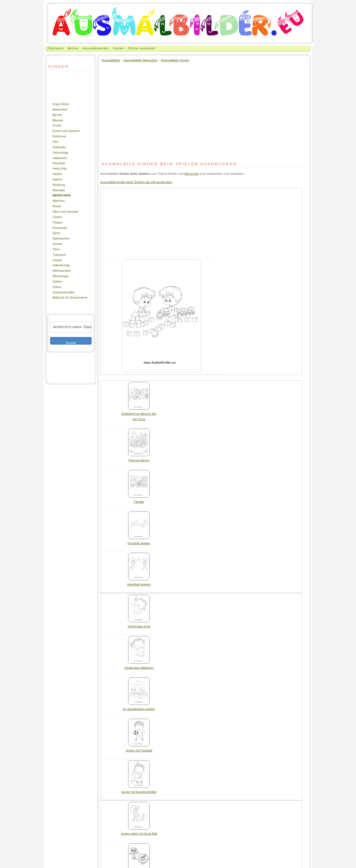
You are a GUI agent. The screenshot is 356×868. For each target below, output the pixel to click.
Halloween (60, 158)
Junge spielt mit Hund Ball (139, 832)
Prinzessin (60, 228)
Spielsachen (61, 238)
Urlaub (57, 260)
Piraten (58, 222)
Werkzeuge (61, 276)
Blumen (58, 120)
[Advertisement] (63, 86)
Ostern (57, 217)
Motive (73, 48)
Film (56, 142)
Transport (59, 255)
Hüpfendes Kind (139, 624)
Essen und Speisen (66, 131)
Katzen (57, 179)
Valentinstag (61, 265)
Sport (56, 233)
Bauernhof (60, 109)
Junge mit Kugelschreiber (139, 790)
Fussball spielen (139, 541)
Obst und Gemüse (65, 211)
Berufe (57, 115)
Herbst (57, 174)
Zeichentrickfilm (64, 292)
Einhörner (59, 136)
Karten (118, 48)
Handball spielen (139, 582)
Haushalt (59, 163)
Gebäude (59, 147)
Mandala (59, 190)
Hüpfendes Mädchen (139, 666)
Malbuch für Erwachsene (70, 297)
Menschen (62, 195)
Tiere (56, 249)
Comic (57, 125)
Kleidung (59, 185)
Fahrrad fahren (139, 458)
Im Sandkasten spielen (139, 707)
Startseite (56, 48)
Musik (57, 206)
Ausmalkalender (96, 48)
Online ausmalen (142, 48)
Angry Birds (61, 104)
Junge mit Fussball (139, 748)
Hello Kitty (60, 168)
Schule (57, 244)
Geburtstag (60, 152)
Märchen (59, 201)
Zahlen (57, 281)
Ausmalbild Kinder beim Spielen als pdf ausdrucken (136, 182)
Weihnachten (62, 271)
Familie (139, 500)
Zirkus (57, 287)
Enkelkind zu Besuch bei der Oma (139, 414)
